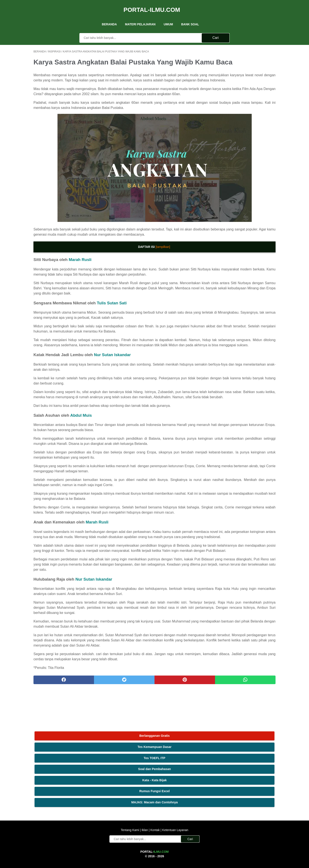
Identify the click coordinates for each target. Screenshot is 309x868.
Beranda (109, 17)
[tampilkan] (123, 256)
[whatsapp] (175, 766)
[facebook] (54, 766)
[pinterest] (135, 766)
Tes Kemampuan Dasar (243, 62)
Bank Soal (190, 17)
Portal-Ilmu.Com (152, 5)
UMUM (168, 17)
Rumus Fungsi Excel (243, 106)
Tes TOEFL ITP (243, 73)
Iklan (145, 815)
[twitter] (94, 766)
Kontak (155, 815)
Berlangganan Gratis (243, 51)
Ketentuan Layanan (175, 815)
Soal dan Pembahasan (243, 84)
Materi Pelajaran (140, 17)
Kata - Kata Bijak (243, 95)
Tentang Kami (130, 815)
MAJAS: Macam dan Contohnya (243, 117)
